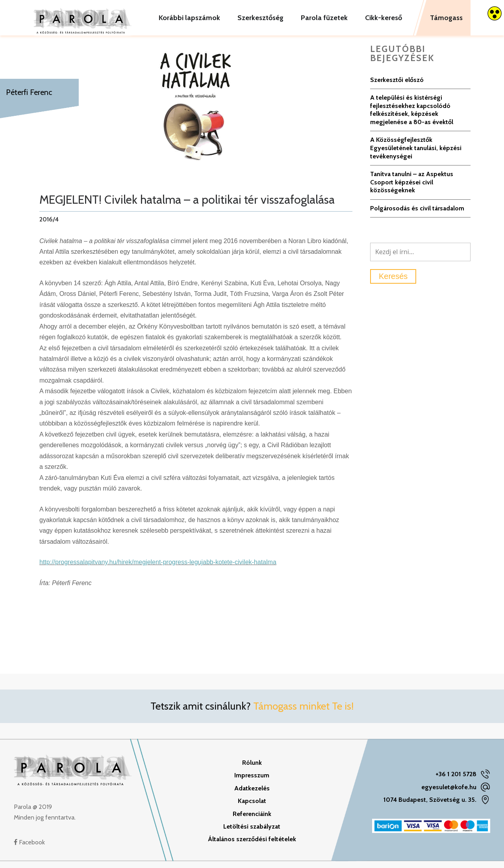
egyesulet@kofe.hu (449, 793)
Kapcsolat (252, 808)
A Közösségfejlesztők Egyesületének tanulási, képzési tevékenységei (416, 154)
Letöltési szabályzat (252, 833)
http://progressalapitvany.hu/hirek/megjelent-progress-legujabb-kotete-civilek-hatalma (158, 569)
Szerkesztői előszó (397, 86)
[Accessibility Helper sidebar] (495, 13)
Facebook (29, 848)
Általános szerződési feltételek (252, 846)
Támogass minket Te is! (303, 713)
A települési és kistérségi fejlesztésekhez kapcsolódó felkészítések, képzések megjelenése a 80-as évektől (412, 116)
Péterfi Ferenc (29, 92)
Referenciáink (252, 820)
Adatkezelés (252, 795)
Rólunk (252, 769)
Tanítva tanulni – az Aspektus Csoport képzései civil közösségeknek (412, 189)
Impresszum (252, 782)
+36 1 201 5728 (456, 781)
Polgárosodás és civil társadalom (417, 215)
